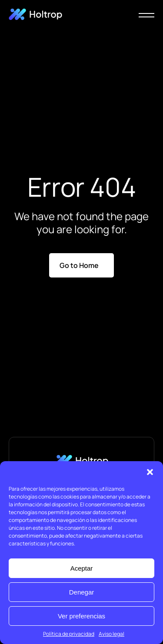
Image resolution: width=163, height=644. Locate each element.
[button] (150, 472)
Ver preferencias (81, 616)
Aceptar (82, 568)
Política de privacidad (69, 634)
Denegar (82, 592)
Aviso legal (111, 634)
